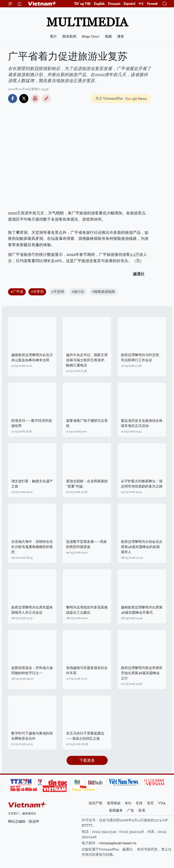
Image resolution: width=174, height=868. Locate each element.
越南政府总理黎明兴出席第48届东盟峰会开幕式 (142, 610)
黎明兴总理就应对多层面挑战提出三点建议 (87, 610)
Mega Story (91, 36)
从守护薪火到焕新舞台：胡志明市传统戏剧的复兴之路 (142, 484)
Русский (152, 4)
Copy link (46, 99)
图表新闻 (69, 36)
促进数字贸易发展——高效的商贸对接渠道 (86, 544)
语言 (150, 803)
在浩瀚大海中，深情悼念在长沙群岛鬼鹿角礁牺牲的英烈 (32, 547)
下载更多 (87, 760)
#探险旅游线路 (104, 292)
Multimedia (87, 22)
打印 (35, 99)
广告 (131, 810)
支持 (139, 803)
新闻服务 (116, 810)
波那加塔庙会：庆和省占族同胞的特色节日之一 (32, 670)
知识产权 (96, 803)
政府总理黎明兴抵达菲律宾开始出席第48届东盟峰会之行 (142, 673)
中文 (141, 4)
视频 (108, 36)
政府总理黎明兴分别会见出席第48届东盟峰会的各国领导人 (142, 547)
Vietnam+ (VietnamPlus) (42, 4)
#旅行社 (78, 292)
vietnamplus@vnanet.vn (118, 843)
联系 (142, 810)
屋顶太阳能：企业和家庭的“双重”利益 (87, 484)
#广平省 (17, 292)
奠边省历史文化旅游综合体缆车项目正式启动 (142, 423)
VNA (162, 803)
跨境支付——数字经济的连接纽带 (32, 423)
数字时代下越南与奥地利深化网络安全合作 (32, 736)
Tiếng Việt (82, 4)
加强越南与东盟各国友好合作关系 (87, 670)
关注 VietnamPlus (109, 98)
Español (129, 4)
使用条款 (114, 803)
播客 (121, 36)
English (99, 4)
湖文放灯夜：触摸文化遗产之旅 (32, 484)
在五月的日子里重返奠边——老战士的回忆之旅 (85, 736)
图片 (54, 36)
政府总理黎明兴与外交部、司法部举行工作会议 (142, 358)
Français (114, 4)
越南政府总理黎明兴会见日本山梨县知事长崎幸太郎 (32, 358)
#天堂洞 (58, 292)
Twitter (24, 99)
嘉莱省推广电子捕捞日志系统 (87, 423)
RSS (128, 803)
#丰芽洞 (37, 292)
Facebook (13, 99)
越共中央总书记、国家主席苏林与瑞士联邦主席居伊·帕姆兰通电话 (87, 360)
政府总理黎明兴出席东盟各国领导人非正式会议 (32, 610)
